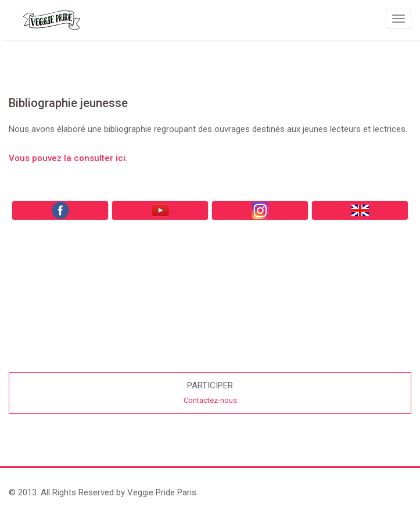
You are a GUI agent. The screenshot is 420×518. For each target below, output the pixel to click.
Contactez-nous (210, 400)
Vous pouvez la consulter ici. (68, 158)
